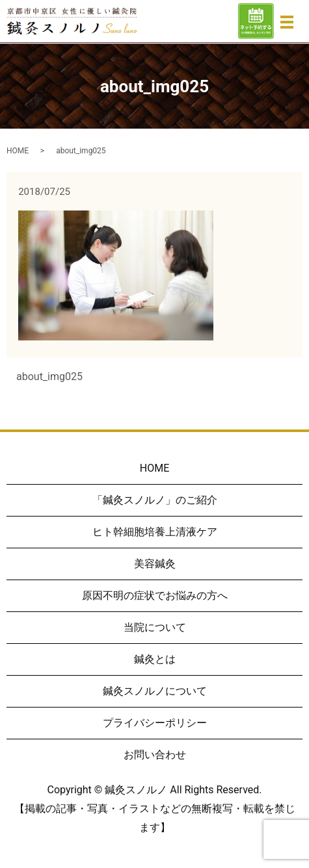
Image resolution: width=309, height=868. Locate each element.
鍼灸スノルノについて (155, 691)
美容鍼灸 (155, 564)
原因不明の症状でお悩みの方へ (155, 595)
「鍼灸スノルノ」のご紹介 (155, 500)
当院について (155, 627)
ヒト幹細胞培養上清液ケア (155, 532)
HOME (18, 151)
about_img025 (49, 377)
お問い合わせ (155, 755)
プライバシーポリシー (155, 723)
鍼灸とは (155, 659)
